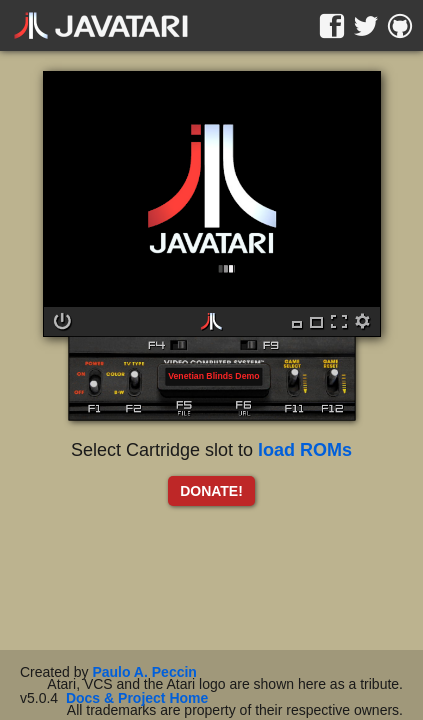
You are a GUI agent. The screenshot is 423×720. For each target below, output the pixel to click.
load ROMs (305, 450)
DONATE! (211, 491)
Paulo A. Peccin (144, 672)
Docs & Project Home (137, 698)
